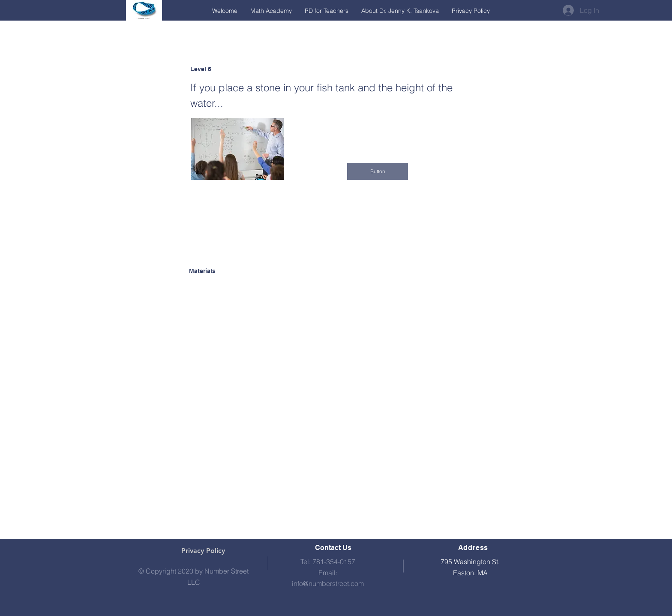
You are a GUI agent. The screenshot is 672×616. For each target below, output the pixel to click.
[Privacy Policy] (203, 551)
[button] (378, 171)
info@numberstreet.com (328, 583)
